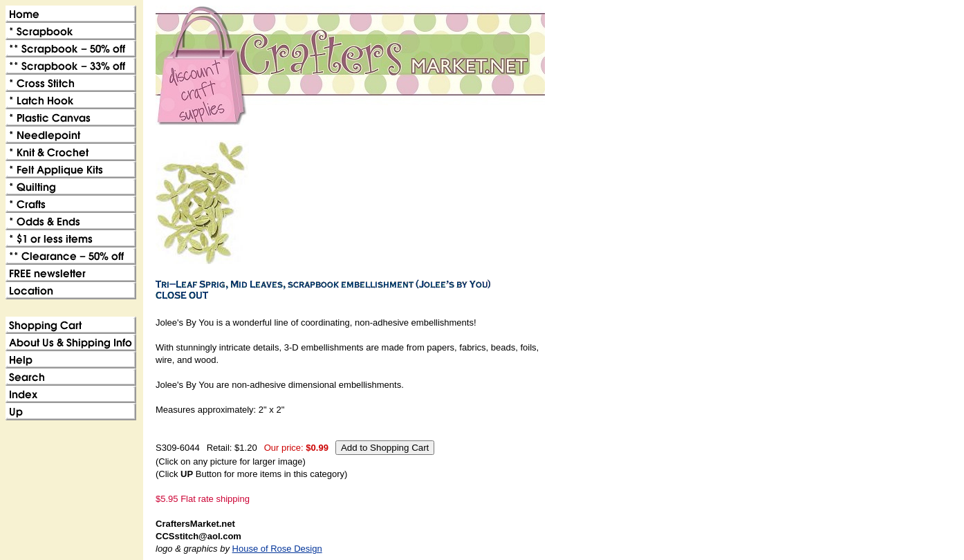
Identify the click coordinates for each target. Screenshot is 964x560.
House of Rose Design (277, 549)
